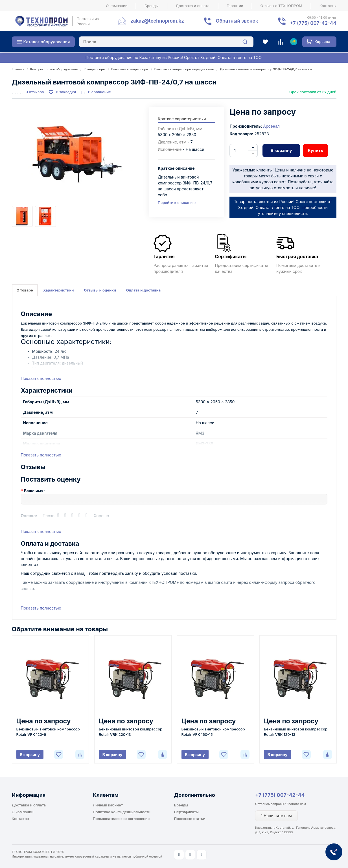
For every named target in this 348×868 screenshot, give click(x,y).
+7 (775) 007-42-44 (280, 795)
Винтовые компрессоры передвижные (184, 69)
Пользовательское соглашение (121, 819)
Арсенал (271, 126)
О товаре (25, 290)
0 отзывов (35, 92)
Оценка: (29, 516)
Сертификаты (186, 812)
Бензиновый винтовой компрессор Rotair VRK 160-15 (213, 732)
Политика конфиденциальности (122, 812)
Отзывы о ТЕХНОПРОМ (281, 6)
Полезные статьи (190, 819)
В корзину (281, 150)
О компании (117, 6)
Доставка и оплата (193, 6)
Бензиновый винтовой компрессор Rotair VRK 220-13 (131, 732)
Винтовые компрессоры (130, 69)
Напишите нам (276, 816)
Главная (18, 69)
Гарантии (235, 6)
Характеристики (58, 290)
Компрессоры (95, 69)
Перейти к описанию (177, 203)
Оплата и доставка (143, 290)
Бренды (151, 6)
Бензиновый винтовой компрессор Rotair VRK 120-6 (48, 732)
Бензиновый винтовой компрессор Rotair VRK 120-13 (296, 732)
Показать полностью (41, 378)
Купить (315, 150)
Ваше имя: (34, 491)
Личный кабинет (108, 805)
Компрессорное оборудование (54, 69)
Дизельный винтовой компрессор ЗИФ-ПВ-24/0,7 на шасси (266, 69)
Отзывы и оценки (100, 290)
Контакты (328, 6)
